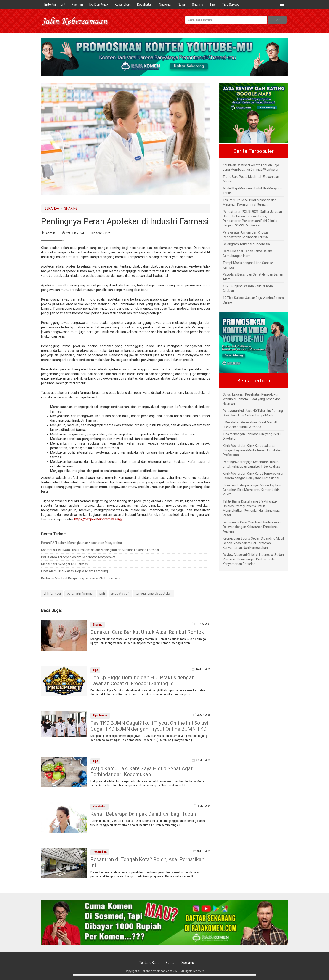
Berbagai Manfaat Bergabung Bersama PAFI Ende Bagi (81, 578)
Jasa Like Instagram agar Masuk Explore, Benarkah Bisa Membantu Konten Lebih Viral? (252, 490)
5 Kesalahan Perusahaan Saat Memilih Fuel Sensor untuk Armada (251, 425)
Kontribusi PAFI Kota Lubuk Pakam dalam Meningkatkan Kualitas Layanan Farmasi (100, 550)
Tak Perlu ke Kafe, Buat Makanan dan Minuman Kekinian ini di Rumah (250, 202)
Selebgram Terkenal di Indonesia (246, 244)
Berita (170, 963)
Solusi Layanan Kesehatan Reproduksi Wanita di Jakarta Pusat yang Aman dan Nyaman (252, 399)
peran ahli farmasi (80, 594)
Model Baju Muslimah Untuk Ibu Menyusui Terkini (253, 191)
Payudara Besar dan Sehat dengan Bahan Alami (253, 277)
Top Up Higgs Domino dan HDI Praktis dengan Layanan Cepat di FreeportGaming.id (143, 680)
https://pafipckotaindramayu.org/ (98, 519)
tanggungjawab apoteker (154, 594)
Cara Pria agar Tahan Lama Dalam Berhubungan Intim (247, 253)
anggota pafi (120, 594)
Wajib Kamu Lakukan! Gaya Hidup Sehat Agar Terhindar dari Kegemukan (142, 771)
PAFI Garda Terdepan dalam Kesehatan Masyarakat (78, 557)
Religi (182, 5)
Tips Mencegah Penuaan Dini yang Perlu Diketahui (252, 436)
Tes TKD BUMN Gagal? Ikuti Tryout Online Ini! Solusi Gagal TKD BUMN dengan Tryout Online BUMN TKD (149, 726)
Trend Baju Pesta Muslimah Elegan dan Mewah (251, 179)
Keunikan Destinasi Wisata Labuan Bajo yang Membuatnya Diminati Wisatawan (251, 167)
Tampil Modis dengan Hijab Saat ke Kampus (248, 265)
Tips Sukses (231, 5)
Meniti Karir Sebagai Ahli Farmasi (65, 564)
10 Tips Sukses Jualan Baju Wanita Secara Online (253, 300)
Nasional (165, 5)
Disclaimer (188, 963)
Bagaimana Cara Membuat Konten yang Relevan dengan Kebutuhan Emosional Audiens (252, 527)
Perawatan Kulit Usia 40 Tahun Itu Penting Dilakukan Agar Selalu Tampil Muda (253, 413)
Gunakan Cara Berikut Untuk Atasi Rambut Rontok (147, 632)
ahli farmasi (52, 594)
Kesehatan (145, 5)
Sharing (198, 5)
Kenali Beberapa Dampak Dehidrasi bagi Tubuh (143, 814)
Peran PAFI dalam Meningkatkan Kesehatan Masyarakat (82, 543)
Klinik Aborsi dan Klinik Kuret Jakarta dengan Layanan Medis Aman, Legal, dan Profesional (252, 450)
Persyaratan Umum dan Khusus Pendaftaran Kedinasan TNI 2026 (247, 235)
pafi (102, 594)
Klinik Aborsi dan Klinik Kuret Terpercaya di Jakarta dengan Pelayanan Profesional (253, 476)
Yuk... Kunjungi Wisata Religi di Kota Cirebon (248, 288)
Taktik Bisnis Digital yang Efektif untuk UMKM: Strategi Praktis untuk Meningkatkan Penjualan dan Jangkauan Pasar (252, 508)
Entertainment (55, 5)
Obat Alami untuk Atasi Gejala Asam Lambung (74, 571)
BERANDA (52, 208)
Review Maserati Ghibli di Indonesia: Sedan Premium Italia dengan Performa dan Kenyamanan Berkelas (253, 559)
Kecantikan (123, 5)
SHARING (71, 208)
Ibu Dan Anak (99, 5)
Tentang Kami (149, 963)
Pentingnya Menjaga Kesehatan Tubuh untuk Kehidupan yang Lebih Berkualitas (251, 464)
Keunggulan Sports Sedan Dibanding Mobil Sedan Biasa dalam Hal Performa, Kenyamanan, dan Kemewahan (253, 543)
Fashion (77, 5)
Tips (213, 5)
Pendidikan (100, 852)
